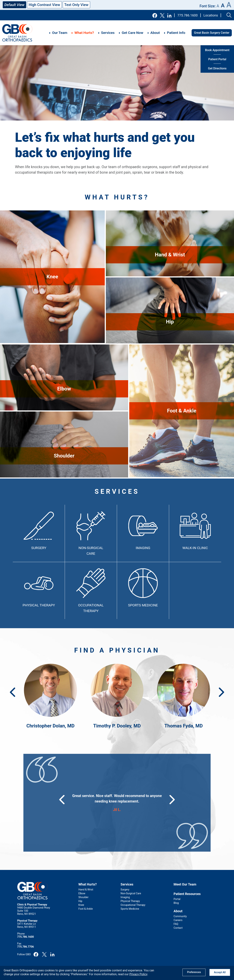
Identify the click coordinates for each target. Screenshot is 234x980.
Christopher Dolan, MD (50, 726)
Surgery (39, 548)
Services (108, 33)
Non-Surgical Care (131, 893)
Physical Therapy (39, 605)
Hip (80, 901)
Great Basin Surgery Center (212, 33)
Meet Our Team (185, 884)
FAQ (176, 924)
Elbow (82, 893)
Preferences (194, 972)
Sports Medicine (143, 605)
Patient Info (176, 33)
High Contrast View (44, 5)
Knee (81, 905)
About (155, 33)
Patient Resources (187, 894)
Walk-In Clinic (195, 548)
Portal (177, 899)
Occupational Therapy (133, 905)
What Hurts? (84, 33)
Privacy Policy (138, 974)
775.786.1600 (187, 15)
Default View (14, 5)
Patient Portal (217, 59)
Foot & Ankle (86, 909)
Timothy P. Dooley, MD (117, 726)
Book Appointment (217, 50)
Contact (178, 928)
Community (180, 916)
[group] (117, 803)
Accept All (220, 972)
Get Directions (217, 68)
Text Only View (76, 5)
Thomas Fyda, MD (184, 726)
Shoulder (83, 897)
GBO (17, 33)
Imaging (143, 548)
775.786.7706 (26, 947)
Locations (211, 15)
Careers (178, 920)
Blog (176, 903)
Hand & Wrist (86, 890)
